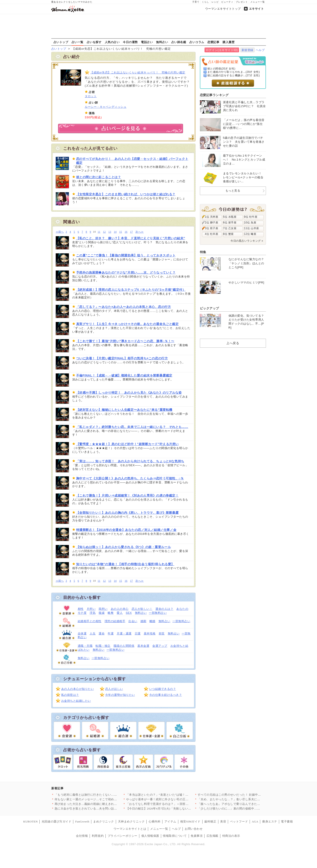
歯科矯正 (210, 821)
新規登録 (247, 50)
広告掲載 (212, 836)
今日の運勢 (130, 42)
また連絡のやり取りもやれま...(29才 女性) (234, 72)
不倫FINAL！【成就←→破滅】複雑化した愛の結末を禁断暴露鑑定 (124, 375)
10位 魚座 (250, 223)
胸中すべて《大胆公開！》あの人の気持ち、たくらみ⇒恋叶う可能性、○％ (130, 478)
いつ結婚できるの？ (163, 689)
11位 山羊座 (252, 228)
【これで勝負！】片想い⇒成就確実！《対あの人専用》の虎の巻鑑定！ (127, 495)
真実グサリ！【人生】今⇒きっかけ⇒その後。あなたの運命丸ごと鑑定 (127, 324)
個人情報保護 (150, 836)
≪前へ (60, 232)
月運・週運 (124, 633)
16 (126, 232)
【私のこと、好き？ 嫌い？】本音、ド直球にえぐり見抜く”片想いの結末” (131, 238)
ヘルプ (260, 50)
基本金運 (143, 646)
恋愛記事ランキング (214, 95)
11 (99, 232)
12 (104, 232)
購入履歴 (229, 42)
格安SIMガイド (190, 821)
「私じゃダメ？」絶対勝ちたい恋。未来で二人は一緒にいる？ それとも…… (132, 427)
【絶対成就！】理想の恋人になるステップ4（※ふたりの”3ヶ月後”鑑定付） (131, 290)
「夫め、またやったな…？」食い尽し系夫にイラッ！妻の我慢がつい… (245, 799)
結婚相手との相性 (90, 621)
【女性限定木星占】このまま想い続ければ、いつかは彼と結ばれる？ (126, 194)
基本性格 (150, 633)
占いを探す (94, 42)
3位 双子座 (212, 228)
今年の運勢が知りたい (120, 695)
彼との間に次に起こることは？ (99, 177)
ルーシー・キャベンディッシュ (106, 107)
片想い (91, 609)
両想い (103, 609)
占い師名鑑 (179, 42)
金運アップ (160, 646)
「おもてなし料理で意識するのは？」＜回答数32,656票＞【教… (169, 804)
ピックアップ (209, 308)
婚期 (143, 621)
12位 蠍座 (250, 234)
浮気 (93, 613)
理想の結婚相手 (115, 621)
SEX (129, 613)
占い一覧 (77, 42)
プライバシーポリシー (123, 836)
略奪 (111, 613)
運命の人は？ (164, 609)
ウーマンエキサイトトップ (223, 9)
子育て (196, 2)
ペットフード (239, 821)
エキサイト (256, 9)
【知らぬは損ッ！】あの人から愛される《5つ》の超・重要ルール (124, 547)
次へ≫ (139, 232)
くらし (205, 2)
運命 (102, 633)
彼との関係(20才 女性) (221, 69)
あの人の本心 (120, 609)
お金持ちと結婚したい (76, 701)
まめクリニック (104, 821)
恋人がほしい (114, 689)
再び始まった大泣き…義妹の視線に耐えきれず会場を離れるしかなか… (102, 804)
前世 (162, 633)
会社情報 (82, 836)
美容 (223, 821)
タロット (91, 96)
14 (115, 232)
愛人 (120, 613)
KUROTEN (31, 821)
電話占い (147, 42)
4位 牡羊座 (212, 234)
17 (132, 232)
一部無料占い (158, 613)
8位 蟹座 (229, 234)
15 (121, 232)
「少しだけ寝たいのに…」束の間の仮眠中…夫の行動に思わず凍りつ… (245, 809)
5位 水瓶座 (230, 217)
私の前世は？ (70, 695)
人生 (93, 633)
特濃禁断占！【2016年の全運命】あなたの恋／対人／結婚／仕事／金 (126, 530)
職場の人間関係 (124, 646)
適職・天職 (85, 646)
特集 (203, 252)
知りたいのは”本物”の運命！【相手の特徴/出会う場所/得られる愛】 (125, 564)
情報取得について (175, 836)
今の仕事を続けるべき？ (166, 695)
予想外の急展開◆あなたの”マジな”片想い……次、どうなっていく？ (126, 272)
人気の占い (112, 42)
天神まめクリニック (131, 821)
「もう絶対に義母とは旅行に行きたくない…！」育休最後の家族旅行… (102, 795)
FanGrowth (82, 821)
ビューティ (227, 2)
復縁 (102, 613)
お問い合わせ (194, 829)
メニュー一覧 (258, 2)
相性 (81, 609)
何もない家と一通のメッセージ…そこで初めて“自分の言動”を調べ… (101, 799)
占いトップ (61, 42)
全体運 (82, 633)
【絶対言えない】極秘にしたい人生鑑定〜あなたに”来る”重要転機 (124, 410)
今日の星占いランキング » (247, 241)
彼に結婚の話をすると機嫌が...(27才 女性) (234, 75)
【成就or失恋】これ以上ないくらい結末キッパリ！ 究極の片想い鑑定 (138, 72)
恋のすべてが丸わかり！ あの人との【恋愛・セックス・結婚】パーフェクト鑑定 (132, 161)
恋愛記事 (213, 42)
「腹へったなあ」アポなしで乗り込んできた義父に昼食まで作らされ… (245, 804)
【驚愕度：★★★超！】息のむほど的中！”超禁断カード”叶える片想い (127, 444)
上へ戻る (233, 343)
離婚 (152, 621)
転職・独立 (103, 646)
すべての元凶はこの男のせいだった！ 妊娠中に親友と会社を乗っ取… (244, 795)
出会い (133, 621)
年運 (111, 633)
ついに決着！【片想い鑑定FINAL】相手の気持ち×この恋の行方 (122, 358)
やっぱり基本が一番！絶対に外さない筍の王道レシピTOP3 (165, 799)
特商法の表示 (231, 836)
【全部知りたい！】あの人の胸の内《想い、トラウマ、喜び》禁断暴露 (127, 513)
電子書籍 (287, 821)
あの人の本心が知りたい (78, 689)
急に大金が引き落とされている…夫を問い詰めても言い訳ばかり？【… (102, 809)
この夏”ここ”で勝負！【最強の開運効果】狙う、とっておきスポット (126, 255)
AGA (255, 821)
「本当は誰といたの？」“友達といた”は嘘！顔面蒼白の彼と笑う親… (172, 795)
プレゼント (242, 2)
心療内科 (155, 821)
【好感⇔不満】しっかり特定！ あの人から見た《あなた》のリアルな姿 (129, 393)
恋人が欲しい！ (142, 609)
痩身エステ (270, 821)
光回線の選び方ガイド (56, 821)
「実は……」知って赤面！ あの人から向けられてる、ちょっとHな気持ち (130, 461)
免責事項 (197, 836)
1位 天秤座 (212, 217)
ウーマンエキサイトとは (130, 829)
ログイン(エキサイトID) (222, 50)
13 (110, 232)
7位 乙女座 (230, 228)
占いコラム (197, 42)
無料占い (162, 42)
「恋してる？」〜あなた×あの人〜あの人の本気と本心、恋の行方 (124, 307)
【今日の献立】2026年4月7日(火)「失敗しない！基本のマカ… (168, 809)
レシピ (215, 2)
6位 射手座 (230, 223)
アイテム (170, 821)
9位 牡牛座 (251, 217)
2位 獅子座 (212, 223)
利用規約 (98, 836)
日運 (138, 633)
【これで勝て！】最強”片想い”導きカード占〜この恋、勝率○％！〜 (125, 341)
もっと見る (233, 191)
